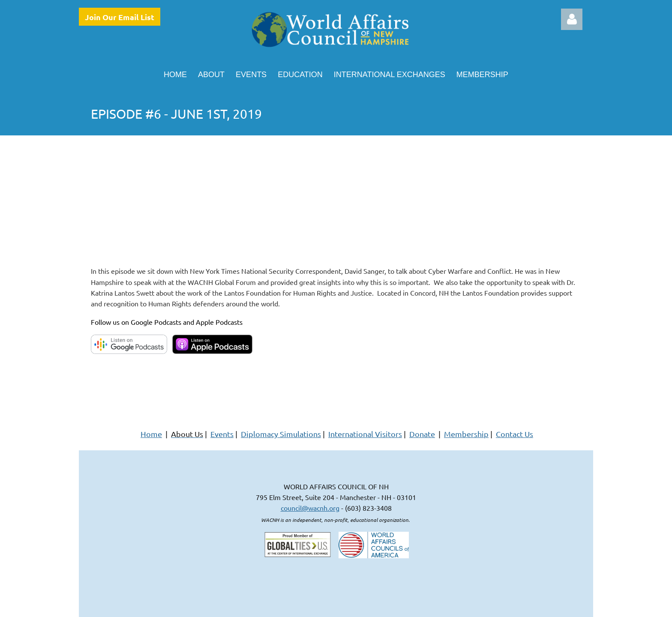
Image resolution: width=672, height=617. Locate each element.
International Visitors (365, 434)
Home (151, 434)
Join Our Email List (120, 17)
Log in (572, 19)
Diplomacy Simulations (281, 434)
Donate (422, 434)
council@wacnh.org (310, 508)
